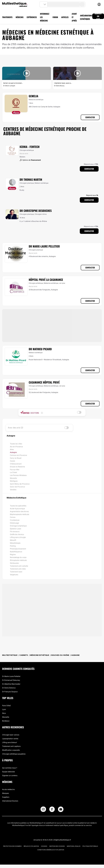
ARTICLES (65, 17)
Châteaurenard (16, 464)
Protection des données (12, 846)
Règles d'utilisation (31, 846)
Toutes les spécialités (18, 506)
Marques (6, 793)
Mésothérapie (15, 543)
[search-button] (82, 4)
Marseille (13, 478)
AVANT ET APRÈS (74, 17)
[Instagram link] (43, 810)
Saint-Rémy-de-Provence (20, 484)
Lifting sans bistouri (10, 742)
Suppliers (6, 797)
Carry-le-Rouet (16, 458)
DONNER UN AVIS (98, 16)
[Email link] (61, 809)
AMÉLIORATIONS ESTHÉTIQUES (86, 17)
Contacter (90, 117)
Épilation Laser (16, 529)
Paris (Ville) (6, 706)
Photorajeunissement (18, 549)
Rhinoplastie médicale (18, 560)
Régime (13, 554)
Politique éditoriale (90, 846)
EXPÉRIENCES (32, 17)
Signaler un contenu (10, 775)
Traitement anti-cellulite (19, 566)
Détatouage (14, 523)
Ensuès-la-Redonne (17, 467)
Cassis (12, 461)
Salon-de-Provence (17, 487)
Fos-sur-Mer (15, 470)
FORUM (55, 17)
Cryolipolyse (15, 520)
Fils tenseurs (15, 532)
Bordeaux (6, 721)
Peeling (13, 546)
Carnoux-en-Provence (18, 455)
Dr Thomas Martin (31, 179)
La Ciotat (13, 472)
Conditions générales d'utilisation (51, 850)
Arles (12, 449)
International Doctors (10, 801)
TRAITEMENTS (7, 17)
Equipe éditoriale (9, 772)
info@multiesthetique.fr (62, 840)
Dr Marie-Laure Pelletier (44, 246)
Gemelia (33, 96)
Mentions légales (74, 846)
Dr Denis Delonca (9, 688)
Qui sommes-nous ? (10, 768)
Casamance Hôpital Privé (44, 382)
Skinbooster (14, 563)
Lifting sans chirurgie (18, 537)
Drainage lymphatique (18, 526)
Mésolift (13, 540)
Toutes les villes (16, 444)
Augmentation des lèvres (19, 511)
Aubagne (13, 452)
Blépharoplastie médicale (20, 514)
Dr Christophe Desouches (36, 211)
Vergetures (14, 575)
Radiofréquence (16, 552)
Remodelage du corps (18, 557)
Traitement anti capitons (11, 746)
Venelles (13, 490)
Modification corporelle (11, 750)
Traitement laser (16, 572)
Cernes (13, 517)
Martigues (14, 481)
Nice (4, 713)
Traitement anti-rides (18, 569)
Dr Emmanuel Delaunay (11, 680)
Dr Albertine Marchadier (11, 684)
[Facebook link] (52, 810)
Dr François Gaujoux (10, 692)
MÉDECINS (20, 17)
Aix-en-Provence (16, 447)
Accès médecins (8, 789)
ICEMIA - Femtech (30, 147)
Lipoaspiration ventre (10, 739)
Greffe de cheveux (17, 534)
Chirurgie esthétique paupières (14, 754)
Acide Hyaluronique (17, 509)
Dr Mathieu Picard (40, 349)
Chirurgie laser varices (11, 735)
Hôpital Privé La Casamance (46, 280)
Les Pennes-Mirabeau (18, 475)
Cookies (44, 846)
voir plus (62, 283)
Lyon (4, 709)
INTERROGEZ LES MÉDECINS (45, 17)
